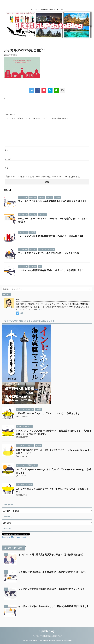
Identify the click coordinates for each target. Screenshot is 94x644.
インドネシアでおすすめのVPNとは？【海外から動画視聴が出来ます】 (54, 606)
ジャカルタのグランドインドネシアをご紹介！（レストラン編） (50, 253)
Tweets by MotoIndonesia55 (14, 537)
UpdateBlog (47, 631)
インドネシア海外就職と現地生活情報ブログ (47, 636)
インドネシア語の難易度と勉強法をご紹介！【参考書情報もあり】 (51, 555)
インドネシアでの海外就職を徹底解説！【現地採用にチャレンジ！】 (53, 589)
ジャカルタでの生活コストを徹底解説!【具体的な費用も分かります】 (52, 201)
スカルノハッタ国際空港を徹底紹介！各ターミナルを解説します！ (51, 270)
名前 (7, 150)
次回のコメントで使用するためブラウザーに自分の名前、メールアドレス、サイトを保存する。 (44, 177)
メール (8, 159)
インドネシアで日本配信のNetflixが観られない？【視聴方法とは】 (51, 236)
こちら (40, 309)
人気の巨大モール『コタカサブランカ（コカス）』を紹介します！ (49, 413)
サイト (7, 168)
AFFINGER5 (68, 641)
